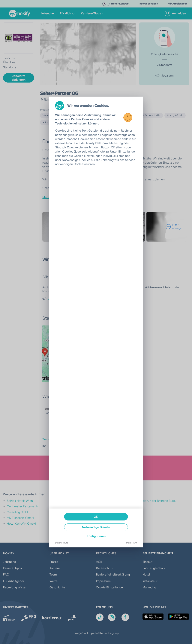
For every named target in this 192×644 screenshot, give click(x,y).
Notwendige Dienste (96, 527)
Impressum (131, 543)
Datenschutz (62, 543)
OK (96, 517)
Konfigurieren (96, 536)
